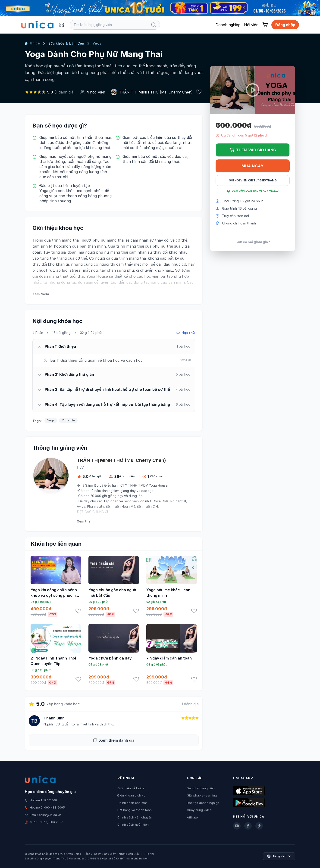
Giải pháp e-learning (202, 795)
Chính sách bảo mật (132, 803)
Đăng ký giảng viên (201, 788)
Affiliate (192, 817)
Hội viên (251, 25)
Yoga (97, 43)
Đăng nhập (285, 25)
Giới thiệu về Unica (131, 788)
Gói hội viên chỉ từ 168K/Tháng (253, 180)
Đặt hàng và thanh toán (135, 810)
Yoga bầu (68, 420)
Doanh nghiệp (228, 25)
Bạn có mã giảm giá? (253, 242)
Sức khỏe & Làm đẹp (66, 43)
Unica (32, 43)
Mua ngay (253, 166)
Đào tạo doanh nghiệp (203, 803)
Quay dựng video (199, 810)
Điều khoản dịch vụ (131, 795)
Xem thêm (41, 294)
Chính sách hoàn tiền (133, 824)
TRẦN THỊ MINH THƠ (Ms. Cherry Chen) (156, 92)
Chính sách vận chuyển (135, 817)
